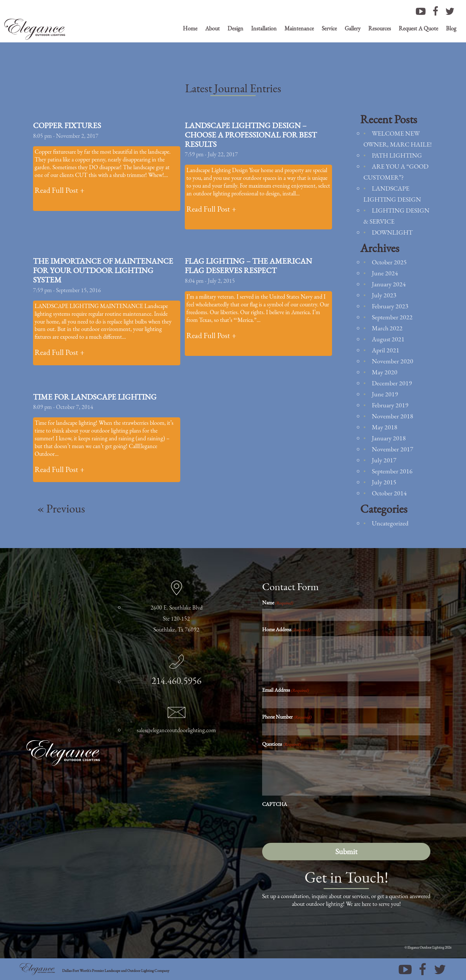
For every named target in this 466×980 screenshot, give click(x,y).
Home (190, 28)
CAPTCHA (275, 804)
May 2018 (385, 427)
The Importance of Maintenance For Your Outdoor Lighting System (103, 270)
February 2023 (390, 306)
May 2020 (385, 372)
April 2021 (386, 350)
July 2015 (384, 482)
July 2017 (384, 460)
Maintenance (299, 28)
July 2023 (384, 295)
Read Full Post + (60, 190)
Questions (281, 744)
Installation (264, 28)
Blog (451, 28)
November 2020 (393, 361)
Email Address (285, 690)
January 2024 (389, 284)
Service (329, 28)
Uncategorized (390, 523)
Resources (380, 28)
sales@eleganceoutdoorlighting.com (176, 730)
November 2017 (393, 449)
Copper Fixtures (67, 125)
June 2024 (385, 273)
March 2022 (387, 328)
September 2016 (392, 471)
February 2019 (390, 405)
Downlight (392, 232)
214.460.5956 (176, 681)
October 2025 (389, 262)
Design (235, 28)
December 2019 (392, 383)
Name (277, 603)
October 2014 (389, 493)
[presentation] (311, 823)
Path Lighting (397, 155)
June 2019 (385, 394)
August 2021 (388, 339)
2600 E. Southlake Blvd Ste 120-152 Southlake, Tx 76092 (177, 618)
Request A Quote (418, 28)
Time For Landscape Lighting (95, 397)
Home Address (286, 629)
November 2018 (393, 416)
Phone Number (287, 717)
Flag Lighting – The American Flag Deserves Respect (248, 266)
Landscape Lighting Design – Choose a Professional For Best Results (251, 135)
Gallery (353, 28)
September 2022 (392, 317)
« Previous (61, 508)
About (212, 28)
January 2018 (389, 438)
